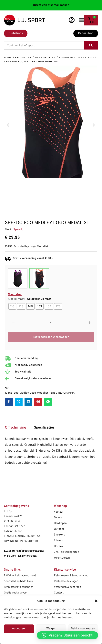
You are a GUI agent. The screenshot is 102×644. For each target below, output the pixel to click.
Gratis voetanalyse (15, 593)
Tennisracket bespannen (19, 587)
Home (8, 57)
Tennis (58, 518)
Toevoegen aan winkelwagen (51, 337)
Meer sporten (45, 57)
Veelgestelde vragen (66, 581)
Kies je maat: (30, 299)
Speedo (18, 229)
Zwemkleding (87, 57)
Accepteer (19, 629)
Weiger (51, 629)
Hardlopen (60, 523)
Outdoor (59, 529)
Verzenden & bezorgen (67, 587)
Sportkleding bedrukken (18, 581)
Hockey (58, 546)
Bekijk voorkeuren (83, 629)
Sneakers (59, 535)
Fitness (58, 541)
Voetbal (59, 512)
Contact (59, 593)
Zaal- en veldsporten (66, 552)
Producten (23, 57)
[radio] (12, 306)
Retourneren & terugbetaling (71, 576)
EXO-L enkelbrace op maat (20, 576)
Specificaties (44, 428)
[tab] (17, 429)
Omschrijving (15, 428)
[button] (96, 601)
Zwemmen (66, 57)
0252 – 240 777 (15, 526)
